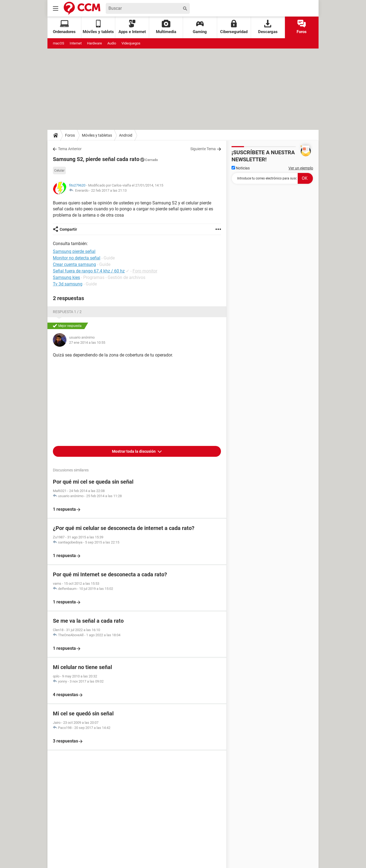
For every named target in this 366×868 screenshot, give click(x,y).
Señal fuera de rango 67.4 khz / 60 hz (89, 271)
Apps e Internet (132, 27)
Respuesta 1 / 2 (67, 312)
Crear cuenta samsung (74, 264)
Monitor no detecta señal (77, 258)
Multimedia (166, 27)
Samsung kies (66, 277)
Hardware (94, 43)
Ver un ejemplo (301, 168)
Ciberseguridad (234, 27)
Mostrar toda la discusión (134, 451)
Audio (112, 43)
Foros (302, 27)
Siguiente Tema (203, 149)
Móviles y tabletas (97, 135)
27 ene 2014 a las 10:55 (87, 343)
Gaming (200, 27)
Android (126, 135)
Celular (59, 171)
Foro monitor (145, 271)
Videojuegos (131, 43)
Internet (76, 43)
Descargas (268, 27)
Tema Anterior (70, 149)
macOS (59, 43)
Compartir (68, 229)
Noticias (241, 168)
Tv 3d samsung (68, 284)
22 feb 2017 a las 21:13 (109, 190)
